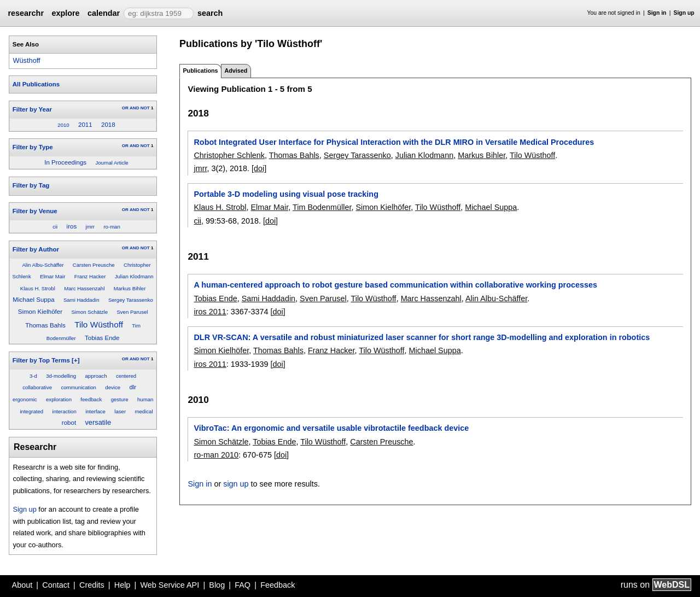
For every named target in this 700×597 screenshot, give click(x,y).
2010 (63, 125)
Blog (217, 585)
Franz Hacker (90, 276)
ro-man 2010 (216, 455)
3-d (33, 376)
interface (95, 411)
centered (126, 376)
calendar (104, 13)
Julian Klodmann (134, 276)
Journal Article (112, 163)
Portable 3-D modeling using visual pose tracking (286, 194)
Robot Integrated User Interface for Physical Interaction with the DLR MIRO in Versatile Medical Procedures (394, 142)
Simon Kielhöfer (40, 312)
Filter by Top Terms (41, 360)
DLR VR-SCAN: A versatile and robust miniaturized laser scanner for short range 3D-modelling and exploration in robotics (422, 337)
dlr (133, 387)
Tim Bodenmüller (322, 207)
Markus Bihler (130, 288)
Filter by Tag (31, 185)
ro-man (112, 227)
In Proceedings (65, 162)
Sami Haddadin (81, 300)
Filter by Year (32, 109)
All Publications (36, 84)
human (145, 399)
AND (134, 108)
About (22, 585)
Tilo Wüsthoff (99, 324)
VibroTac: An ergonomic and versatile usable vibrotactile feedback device (331, 428)
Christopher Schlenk (229, 155)
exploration (59, 399)
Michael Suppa (33, 300)
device (113, 387)
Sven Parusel (132, 312)
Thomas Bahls (45, 325)
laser (120, 411)
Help (122, 585)
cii (55, 227)
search (210, 13)
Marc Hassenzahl (84, 288)
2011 (85, 125)
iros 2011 (210, 312)
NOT (145, 108)
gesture (120, 399)
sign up (236, 484)
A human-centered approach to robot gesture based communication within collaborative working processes (395, 285)
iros (72, 226)
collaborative (37, 387)
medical (144, 411)
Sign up (684, 13)
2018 (108, 125)
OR (125, 108)
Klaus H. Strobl (38, 288)
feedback (91, 399)
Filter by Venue (35, 211)
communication (78, 387)
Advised (236, 71)
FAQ (243, 585)
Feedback (278, 585)
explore (65, 13)
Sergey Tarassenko (131, 300)
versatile (98, 422)
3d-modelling (61, 376)
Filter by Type (33, 147)
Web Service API (170, 585)
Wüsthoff (26, 60)
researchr (26, 13)
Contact (56, 585)
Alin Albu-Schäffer (43, 265)
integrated (31, 411)
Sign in (657, 13)
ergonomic (25, 399)
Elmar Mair (52, 276)
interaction (65, 411)
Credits (92, 585)
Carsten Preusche (94, 265)
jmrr (91, 227)
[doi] (259, 168)
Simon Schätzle (89, 312)
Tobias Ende (102, 338)
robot (69, 423)
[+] (75, 360)
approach (96, 376)
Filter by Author (36, 249)
